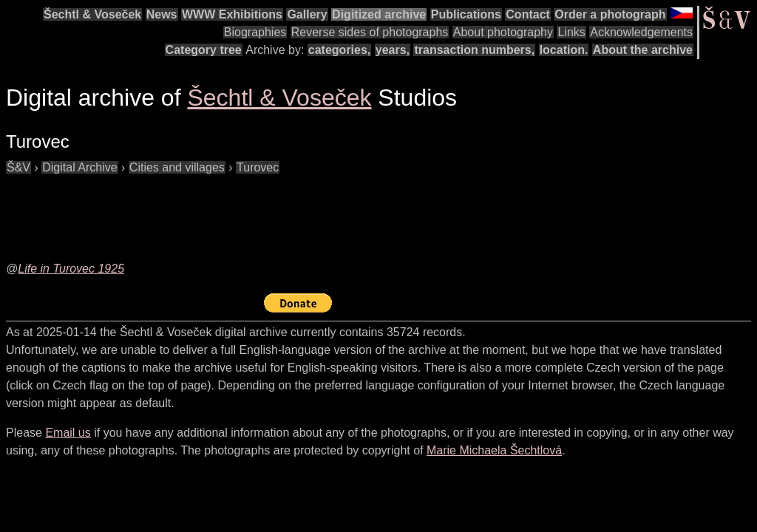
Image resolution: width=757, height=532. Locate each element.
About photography (503, 32)
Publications (466, 14)
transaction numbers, (474, 50)
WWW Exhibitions (232, 14)
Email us (68, 433)
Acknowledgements (641, 32)
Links (571, 32)
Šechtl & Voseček (92, 14)
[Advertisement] (275, 210)
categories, (339, 50)
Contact (528, 14)
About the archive (643, 50)
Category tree (204, 50)
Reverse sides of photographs (370, 32)
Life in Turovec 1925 (71, 269)
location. (564, 50)
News (162, 14)
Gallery (307, 14)
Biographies (255, 32)
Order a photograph (610, 14)
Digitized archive (379, 14)
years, (393, 50)
